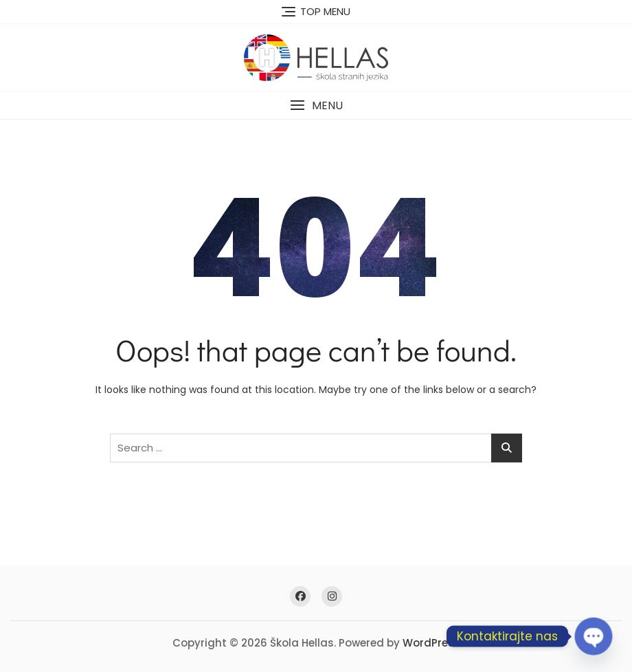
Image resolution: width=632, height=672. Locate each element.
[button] (316, 105)
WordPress (431, 643)
